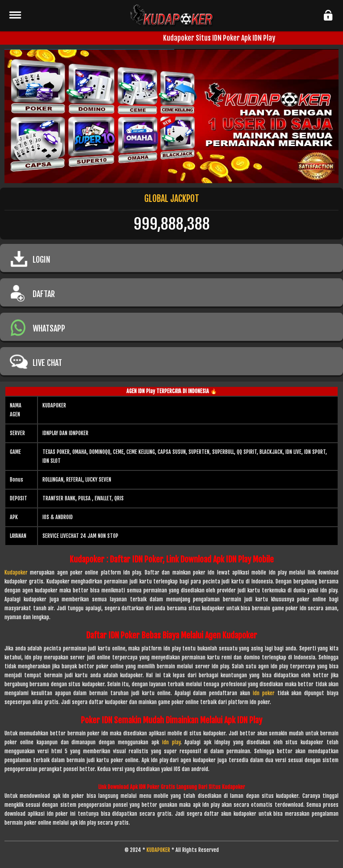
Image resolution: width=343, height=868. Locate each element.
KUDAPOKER (158, 850)
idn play (171, 742)
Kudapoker (16, 572)
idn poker (264, 693)
